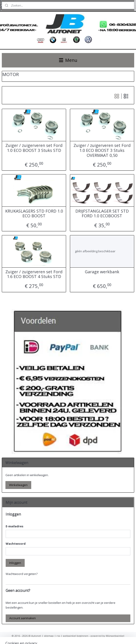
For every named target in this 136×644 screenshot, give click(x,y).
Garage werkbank (102, 272)
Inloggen (15, 563)
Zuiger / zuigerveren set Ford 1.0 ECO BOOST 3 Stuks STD (34, 148)
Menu (68, 60)
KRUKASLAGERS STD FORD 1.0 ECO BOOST (34, 214)
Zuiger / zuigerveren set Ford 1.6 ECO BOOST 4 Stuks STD (34, 274)
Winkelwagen (18, 485)
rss (58, 636)
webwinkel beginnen (76, 636)
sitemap (49, 636)
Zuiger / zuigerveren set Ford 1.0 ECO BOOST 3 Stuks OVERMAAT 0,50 (102, 150)
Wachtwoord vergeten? (22, 574)
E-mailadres (14, 526)
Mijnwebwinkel (115, 636)
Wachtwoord (16, 544)
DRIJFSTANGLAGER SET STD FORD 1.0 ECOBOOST (102, 214)
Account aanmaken (23, 618)
